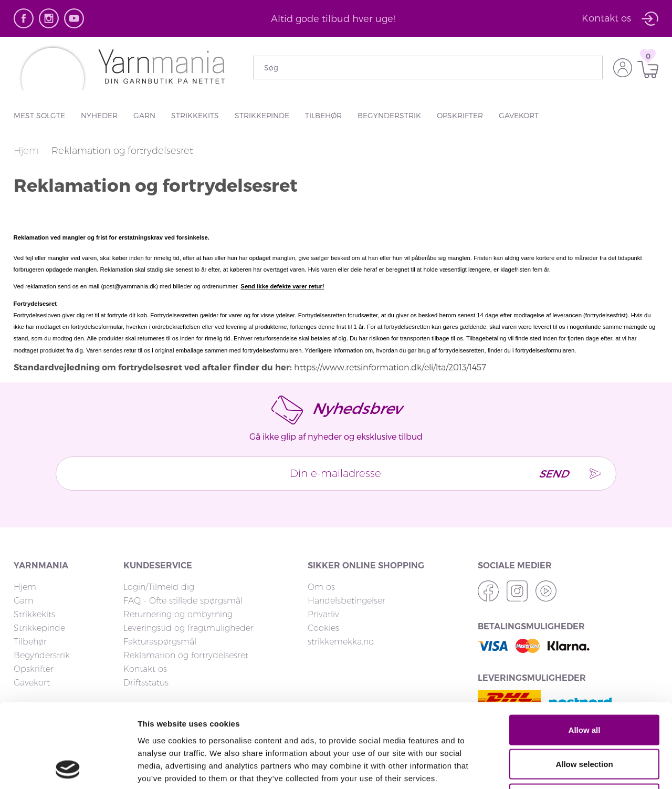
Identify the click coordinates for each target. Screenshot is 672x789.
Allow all (585, 651)
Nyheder (99, 115)
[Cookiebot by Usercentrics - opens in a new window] (68, 769)
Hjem (28, 151)
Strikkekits (195, 115)
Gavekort (519, 115)
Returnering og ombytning (178, 614)
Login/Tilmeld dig (159, 587)
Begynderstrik (389, 115)
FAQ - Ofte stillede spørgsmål (183, 601)
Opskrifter (460, 115)
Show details (551, 768)
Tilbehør (323, 115)
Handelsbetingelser (346, 601)
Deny (585, 720)
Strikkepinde (262, 115)
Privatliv (323, 614)
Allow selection (584, 686)
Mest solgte (39, 115)
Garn (144, 115)
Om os (321, 587)
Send (552, 473)
